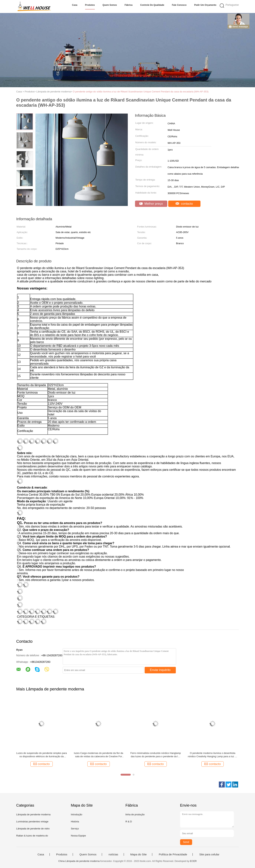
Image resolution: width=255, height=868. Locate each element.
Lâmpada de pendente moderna (33, 814)
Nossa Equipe (78, 836)
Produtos (90, 5)
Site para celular (209, 854)
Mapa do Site (139, 854)
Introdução (76, 814)
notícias (113, 854)
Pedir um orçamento (205, 5)
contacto (184, 204)
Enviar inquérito (160, 670)
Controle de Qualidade (152, 5)
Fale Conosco (179, 5)
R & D (129, 822)
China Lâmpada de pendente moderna (79, 861)
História (75, 822)
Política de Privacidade (173, 854)
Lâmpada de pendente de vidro (33, 829)
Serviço (75, 829)
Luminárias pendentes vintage (32, 822)
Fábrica (129, 5)
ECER (193, 861)
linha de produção (135, 814)
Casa (75, 5)
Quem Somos (110, 5)
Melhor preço (151, 204)
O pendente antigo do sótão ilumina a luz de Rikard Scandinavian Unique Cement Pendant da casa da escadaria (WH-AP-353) (141, 92)
